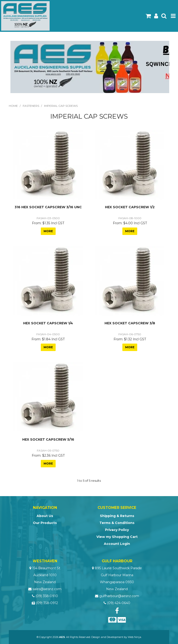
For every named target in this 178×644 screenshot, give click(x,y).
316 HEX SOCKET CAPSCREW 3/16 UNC (48, 207)
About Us (45, 516)
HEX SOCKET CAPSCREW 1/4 (48, 323)
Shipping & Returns (117, 516)
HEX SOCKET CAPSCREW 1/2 (130, 207)
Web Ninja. (135, 637)
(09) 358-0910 (47, 596)
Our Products (45, 523)
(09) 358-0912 (47, 603)
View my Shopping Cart (117, 537)
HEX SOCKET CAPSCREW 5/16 (48, 439)
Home (13, 106)
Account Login (117, 544)
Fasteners (31, 106)
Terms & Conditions (117, 523)
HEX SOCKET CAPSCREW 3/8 (130, 323)
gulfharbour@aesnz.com (119, 596)
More (48, 231)
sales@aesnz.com (47, 589)
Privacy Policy (117, 530)
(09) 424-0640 (119, 603)
